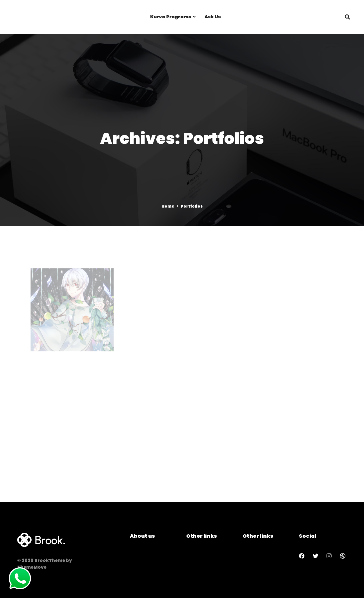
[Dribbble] (343, 556)
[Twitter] (316, 556)
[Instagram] (329, 556)
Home (168, 206)
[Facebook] (302, 556)
